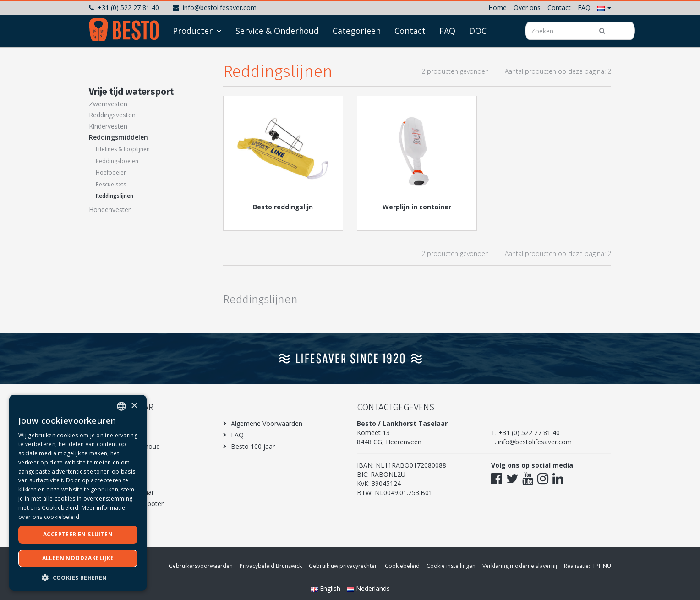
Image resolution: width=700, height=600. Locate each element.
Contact (559, 8)
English (326, 588)
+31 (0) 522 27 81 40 (124, 8)
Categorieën (357, 56)
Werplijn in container (417, 207)
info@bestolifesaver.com (215, 8)
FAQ (584, 8)
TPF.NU (602, 566)
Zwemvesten (108, 104)
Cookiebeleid (402, 566)
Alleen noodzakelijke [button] (78, 558)
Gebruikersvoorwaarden (201, 566)
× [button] (134, 406)
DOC (478, 56)
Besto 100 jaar (253, 446)
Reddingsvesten (112, 115)
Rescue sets (111, 184)
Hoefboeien (111, 172)
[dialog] (78, 493)
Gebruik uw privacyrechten (343, 566)
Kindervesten (108, 126)
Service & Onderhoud (277, 56)
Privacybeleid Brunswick (271, 566)
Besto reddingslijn (283, 207)
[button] (604, 8)
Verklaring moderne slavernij (520, 566)
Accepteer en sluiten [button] (78, 534)
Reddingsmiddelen (118, 137)
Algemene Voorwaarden (267, 423)
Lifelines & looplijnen (123, 149)
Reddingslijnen (115, 196)
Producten (193, 56)
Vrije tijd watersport (131, 92)
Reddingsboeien (117, 161)
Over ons (527, 8)
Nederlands (368, 588)
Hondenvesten (110, 210)
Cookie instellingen (451, 566)
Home (498, 8)
